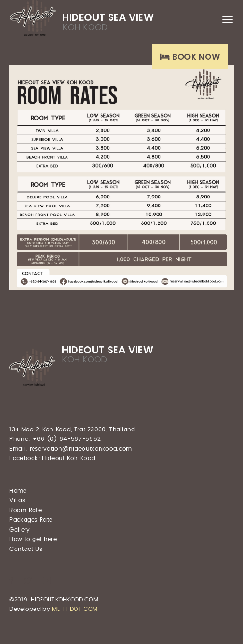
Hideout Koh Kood (69, 458)
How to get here (33, 539)
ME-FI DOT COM (75, 609)
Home (18, 491)
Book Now (190, 57)
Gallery (20, 530)
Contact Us (26, 549)
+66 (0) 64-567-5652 (67, 439)
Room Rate (25, 510)
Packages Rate (31, 520)
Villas (17, 500)
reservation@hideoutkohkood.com (81, 449)
